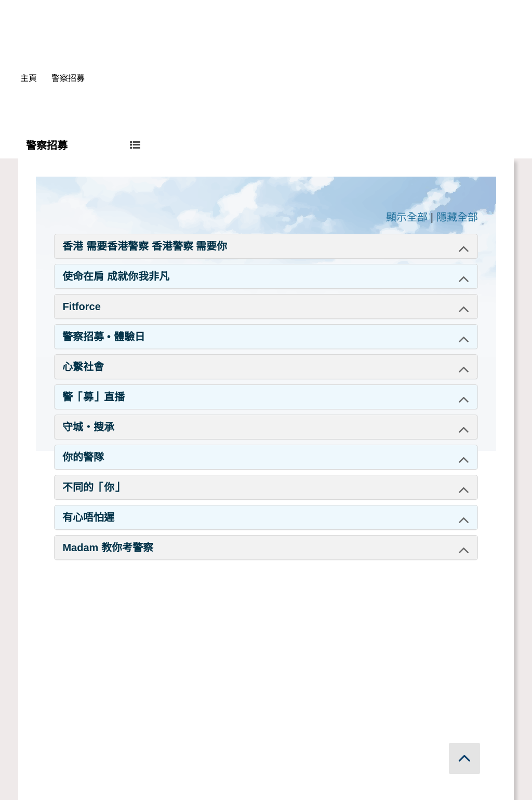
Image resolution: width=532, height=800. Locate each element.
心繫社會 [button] (83, 367)
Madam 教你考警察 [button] (108, 548)
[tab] (266, 246)
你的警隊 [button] (83, 457)
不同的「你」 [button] (94, 487)
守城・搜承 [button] (88, 427)
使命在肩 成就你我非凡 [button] (116, 276)
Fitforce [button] (81, 306)
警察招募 (68, 78)
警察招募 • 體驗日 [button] (103, 337)
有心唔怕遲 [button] (88, 517)
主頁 (29, 78)
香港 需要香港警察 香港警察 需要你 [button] (145, 246)
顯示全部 (407, 217)
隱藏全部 (457, 217)
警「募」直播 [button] (94, 397)
